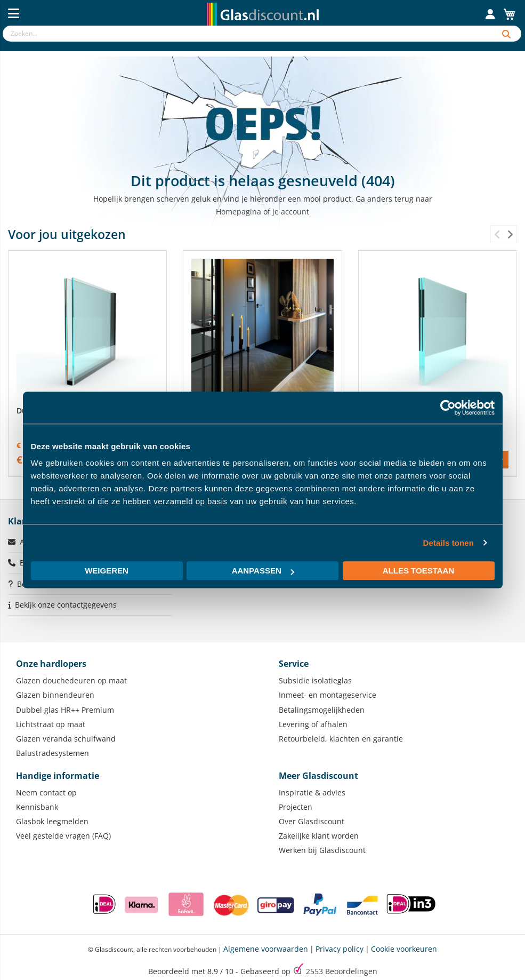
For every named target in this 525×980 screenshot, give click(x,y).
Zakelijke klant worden (319, 836)
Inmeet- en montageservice (328, 695)
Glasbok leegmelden (52, 821)
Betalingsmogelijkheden (322, 710)
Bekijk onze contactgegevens (66, 605)
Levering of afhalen (313, 724)
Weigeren (107, 571)
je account (291, 212)
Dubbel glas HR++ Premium (65, 710)
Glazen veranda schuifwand (66, 739)
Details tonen (449, 543)
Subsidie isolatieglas (315, 680)
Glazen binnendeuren (55, 695)
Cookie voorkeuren (404, 949)
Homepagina (239, 212)
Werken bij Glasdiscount (322, 850)
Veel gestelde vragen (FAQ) (63, 836)
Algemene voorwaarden (266, 949)
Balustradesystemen (53, 753)
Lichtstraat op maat (51, 724)
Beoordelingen (342, 971)
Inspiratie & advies (312, 792)
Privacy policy (340, 949)
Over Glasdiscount (312, 821)
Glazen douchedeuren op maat (71, 680)
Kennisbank (37, 807)
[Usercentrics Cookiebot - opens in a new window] (448, 408)
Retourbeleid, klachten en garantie (341, 739)
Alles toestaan (418, 571)
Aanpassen (263, 571)
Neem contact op (46, 792)
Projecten (296, 807)
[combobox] (247, 34)
